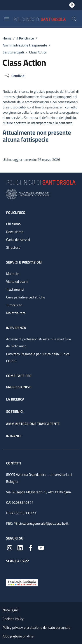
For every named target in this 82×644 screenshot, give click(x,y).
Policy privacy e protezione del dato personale (36, 627)
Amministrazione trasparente (25, 45)
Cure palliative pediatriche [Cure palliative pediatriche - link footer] (26, 297)
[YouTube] (41, 547)
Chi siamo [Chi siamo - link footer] (13, 224)
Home (7, 38)
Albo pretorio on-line (18, 636)
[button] (74, 19)
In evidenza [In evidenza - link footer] (16, 328)
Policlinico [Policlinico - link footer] (16, 212)
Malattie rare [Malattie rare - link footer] (16, 313)
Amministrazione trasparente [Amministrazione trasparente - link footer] (33, 424)
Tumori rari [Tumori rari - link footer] (14, 305)
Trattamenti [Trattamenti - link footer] (15, 289)
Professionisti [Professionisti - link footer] (19, 387)
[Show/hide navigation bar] (7, 19)
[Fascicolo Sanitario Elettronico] (22, 582)
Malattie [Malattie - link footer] (12, 274)
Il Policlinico (25, 38)
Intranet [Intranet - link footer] (14, 436)
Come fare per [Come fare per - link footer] (19, 376)
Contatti (14, 463)
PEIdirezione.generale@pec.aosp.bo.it (41, 523)
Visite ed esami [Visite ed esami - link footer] (17, 281)
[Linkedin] (20, 547)
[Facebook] (31, 547)
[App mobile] (10, 570)
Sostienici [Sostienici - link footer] (15, 411)
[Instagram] (10, 547)
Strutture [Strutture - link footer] (13, 247)
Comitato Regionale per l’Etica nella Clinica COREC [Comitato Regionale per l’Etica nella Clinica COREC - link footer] (38, 357)
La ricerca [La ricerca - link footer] (15, 399)
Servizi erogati (13, 52)
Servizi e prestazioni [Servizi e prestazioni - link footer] (24, 262)
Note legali (11, 610)
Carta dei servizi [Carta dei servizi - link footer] (18, 240)
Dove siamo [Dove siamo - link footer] (15, 232)
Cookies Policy (13, 619)
